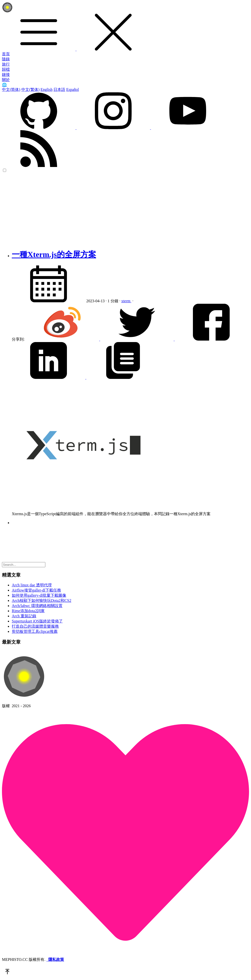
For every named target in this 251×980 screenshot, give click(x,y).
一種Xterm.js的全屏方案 (54, 254)
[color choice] (5, 170)
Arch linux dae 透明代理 (32, 585)
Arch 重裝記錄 (24, 616)
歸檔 (6, 69)
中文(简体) (11, 90)
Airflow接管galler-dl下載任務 (36, 590)
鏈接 (6, 75)
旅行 (6, 64)
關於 (6, 80)
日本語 (59, 90)
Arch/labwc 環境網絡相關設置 (37, 606)
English (46, 90)
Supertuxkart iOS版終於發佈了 (37, 621)
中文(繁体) (31, 90)
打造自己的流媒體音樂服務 (35, 626)
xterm (126, 301)
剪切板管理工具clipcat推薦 (35, 631)
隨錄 (6, 59)
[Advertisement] (125, 210)
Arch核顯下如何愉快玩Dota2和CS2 (42, 600)
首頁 (6, 54)
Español (73, 90)
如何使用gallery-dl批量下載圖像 (39, 595)
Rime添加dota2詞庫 (28, 611)
